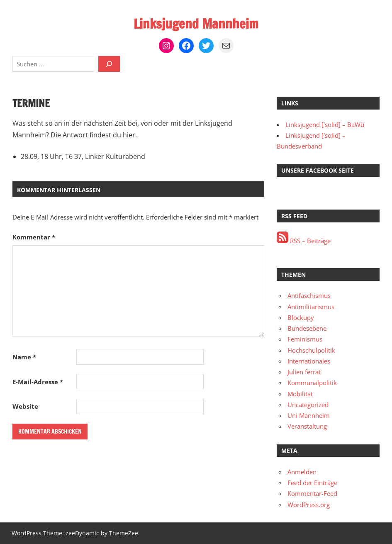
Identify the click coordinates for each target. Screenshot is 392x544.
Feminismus (305, 339)
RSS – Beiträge (304, 241)
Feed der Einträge (312, 483)
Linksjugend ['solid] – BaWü (325, 124)
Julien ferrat (304, 372)
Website (25, 406)
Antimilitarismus (311, 307)
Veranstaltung (307, 426)
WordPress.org (309, 505)
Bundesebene (307, 328)
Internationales (309, 361)
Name (24, 357)
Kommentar (34, 237)
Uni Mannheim (309, 415)
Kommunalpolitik (312, 383)
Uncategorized (308, 405)
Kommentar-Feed (312, 493)
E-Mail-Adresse (38, 382)
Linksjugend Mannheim (196, 24)
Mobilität (300, 394)
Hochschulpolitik (311, 350)
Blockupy (301, 317)
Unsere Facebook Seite (318, 170)
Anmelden (302, 472)
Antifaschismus (309, 295)
